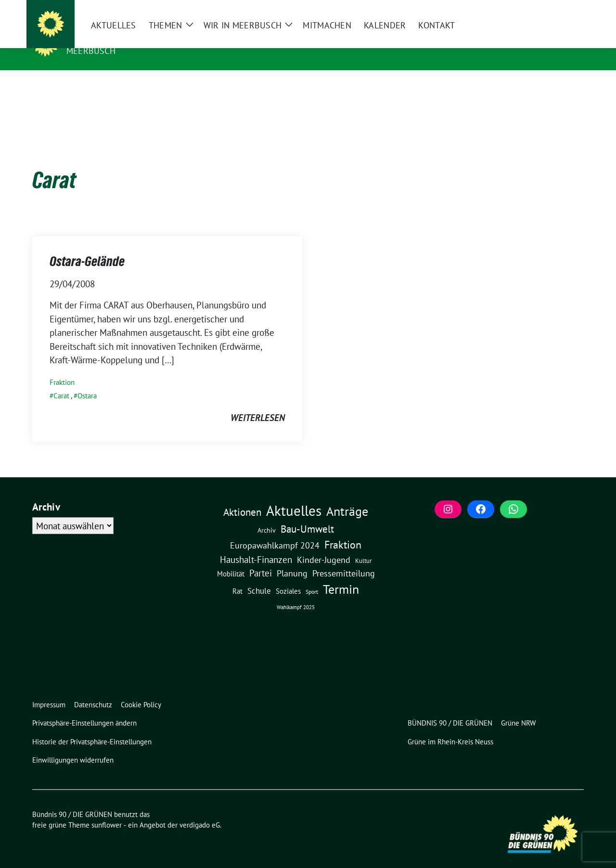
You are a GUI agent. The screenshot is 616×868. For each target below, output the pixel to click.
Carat (61, 381)
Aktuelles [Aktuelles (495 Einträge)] (294, 496)
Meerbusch (91, 51)
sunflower (107, 810)
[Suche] (553, 8)
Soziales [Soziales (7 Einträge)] (288, 576)
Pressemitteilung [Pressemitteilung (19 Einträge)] (344, 558)
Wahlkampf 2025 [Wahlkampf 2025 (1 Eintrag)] (296, 592)
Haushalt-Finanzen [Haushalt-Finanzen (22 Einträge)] (256, 545)
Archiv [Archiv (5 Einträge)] (267, 515)
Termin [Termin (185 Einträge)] (341, 574)
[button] (86, 708)
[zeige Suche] (567, 8)
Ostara (87, 381)
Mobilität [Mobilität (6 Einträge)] (231, 559)
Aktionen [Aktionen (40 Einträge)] (242, 497)
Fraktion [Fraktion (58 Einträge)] (343, 530)
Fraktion (62, 367)
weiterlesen (258, 403)
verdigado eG (200, 810)
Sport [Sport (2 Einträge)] (312, 577)
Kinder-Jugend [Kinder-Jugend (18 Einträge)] (324, 545)
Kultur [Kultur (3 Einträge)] (363, 546)
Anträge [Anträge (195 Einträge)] (347, 496)
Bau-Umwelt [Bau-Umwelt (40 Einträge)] (307, 514)
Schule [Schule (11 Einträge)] (259, 576)
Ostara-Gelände (87, 246)
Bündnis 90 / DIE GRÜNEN (128, 37)
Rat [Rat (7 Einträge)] (237, 576)
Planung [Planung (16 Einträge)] (292, 558)
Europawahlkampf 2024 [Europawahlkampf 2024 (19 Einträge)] (275, 530)
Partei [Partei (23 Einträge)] (261, 558)
